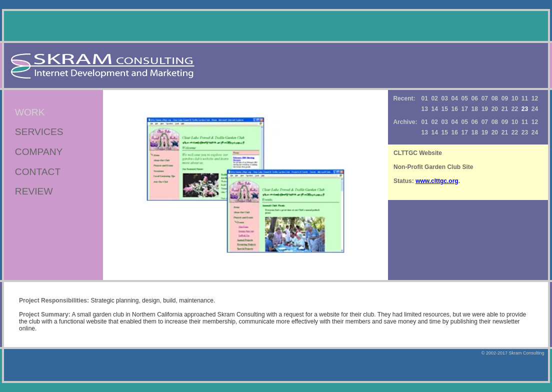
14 (434, 109)
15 (445, 109)
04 (455, 98)
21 (505, 109)
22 (515, 109)
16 (455, 109)
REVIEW (34, 191)
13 (424, 109)
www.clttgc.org (437, 181)
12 (535, 98)
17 (465, 109)
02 (434, 98)
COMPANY (39, 152)
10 (515, 98)
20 (495, 109)
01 (424, 98)
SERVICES (39, 132)
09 (505, 98)
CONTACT (38, 172)
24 (535, 109)
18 (475, 109)
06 (475, 98)
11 (525, 98)
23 (525, 132)
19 (485, 109)
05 (465, 98)
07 (485, 98)
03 (445, 98)
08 (495, 98)
